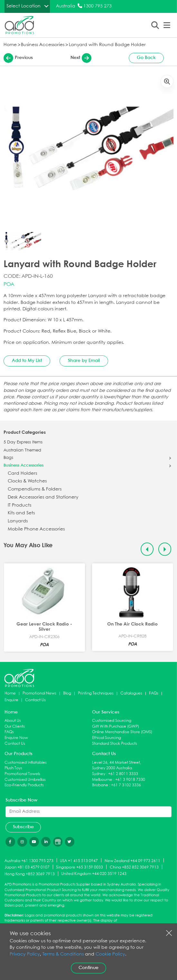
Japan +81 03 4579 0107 (27, 867)
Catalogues (131, 693)
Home (10, 45)
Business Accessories (43, 45)
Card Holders (22, 474)
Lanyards (18, 521)
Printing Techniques (96, 693)
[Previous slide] (147, 549)
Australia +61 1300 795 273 (29, 861)
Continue (88, 968)
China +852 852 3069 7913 (134, 867)
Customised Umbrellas (25, 780)
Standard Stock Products (115, 744)
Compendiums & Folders (35, 489)
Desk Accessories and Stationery (43, 497)
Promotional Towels (22, 774)
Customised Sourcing (112, 721)
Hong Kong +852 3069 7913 (30, 874)
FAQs (154, 693)
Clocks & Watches (27, 481)
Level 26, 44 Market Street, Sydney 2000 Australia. (116, 766)
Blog (67, 693)
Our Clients (15, 727)
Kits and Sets (21, 513)
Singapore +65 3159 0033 (79, 867)
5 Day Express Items (23, 442)
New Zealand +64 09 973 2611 (132, 861)
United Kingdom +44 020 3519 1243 (94, 874)
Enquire (11, 700)
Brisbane (100, 785)
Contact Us (35, 700)
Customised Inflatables (26, 763)
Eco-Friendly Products (24, 785)
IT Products (19, 505)
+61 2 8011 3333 (123, 774)
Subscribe (23, 827)
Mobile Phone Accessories (36, 529)
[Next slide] (165, 549)
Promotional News (39, 693)
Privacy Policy (25, 954)
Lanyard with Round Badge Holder (107, 45)
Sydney (99, 774)
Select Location (23, 6)
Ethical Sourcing (107, 738)
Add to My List (27, 361)
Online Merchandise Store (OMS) (122, 732)
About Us (13, 721)
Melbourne (102, 780)
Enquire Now (16, 738)
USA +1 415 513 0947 (79, 861)
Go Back (146, 58)
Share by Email (84, 361)
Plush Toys (13, 768)
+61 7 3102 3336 (126, 785)
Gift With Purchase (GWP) (116, 727)
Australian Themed (22, 451)
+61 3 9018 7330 (130, 780)
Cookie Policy (110, 954)
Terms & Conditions (63, 954)
